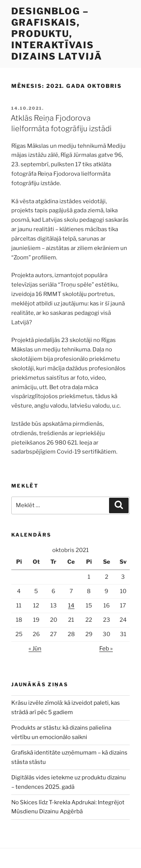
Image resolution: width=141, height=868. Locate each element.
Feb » (106, 649)
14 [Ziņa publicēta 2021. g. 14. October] (71, 606)
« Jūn (35, 649)
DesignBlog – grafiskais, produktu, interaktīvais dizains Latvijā (57, 34)
